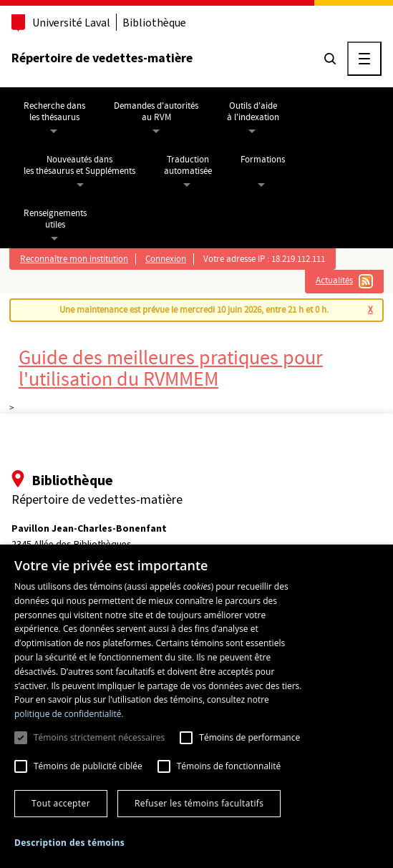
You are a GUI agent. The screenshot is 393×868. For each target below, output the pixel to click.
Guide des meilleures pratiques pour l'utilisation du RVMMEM (171, 369)
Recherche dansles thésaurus (54, 112)
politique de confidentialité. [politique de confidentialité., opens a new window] (69, 714)
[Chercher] (330, 59)
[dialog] (196, 706)
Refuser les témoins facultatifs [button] (199, 803)
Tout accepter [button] (61, 803)
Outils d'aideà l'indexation (253, 112)
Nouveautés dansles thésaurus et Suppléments (79, 165)
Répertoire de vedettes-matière (102, 58)
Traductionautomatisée (188, 165)
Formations (263, 160)
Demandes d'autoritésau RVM (156, 112)
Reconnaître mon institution (74, 259)
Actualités (334, 281)
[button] (69, 843)
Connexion (166, 259)
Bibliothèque (154, 23)
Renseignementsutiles (55, 219)
